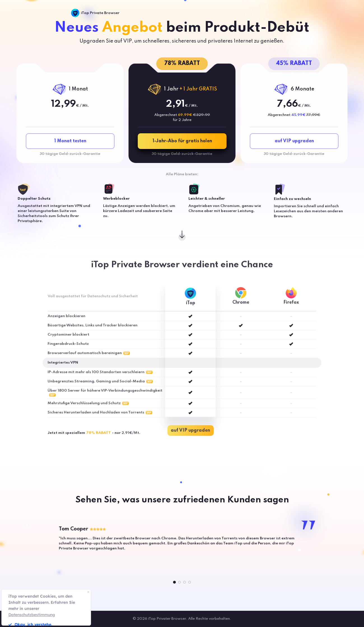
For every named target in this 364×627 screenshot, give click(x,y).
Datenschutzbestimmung (32, 615)
